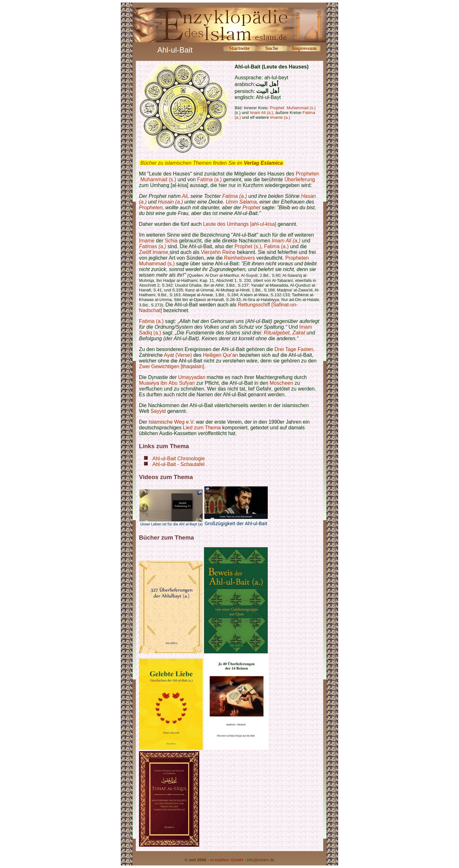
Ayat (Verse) (178, 355)
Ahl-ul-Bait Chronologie (179, 459)
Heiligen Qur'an (221, 355)
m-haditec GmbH (227, 860)
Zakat (299, 333)
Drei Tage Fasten (294, 349)
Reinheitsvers (240, 258)
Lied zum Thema (202, 428)
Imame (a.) (280, 117)
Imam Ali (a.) (286, 241)
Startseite (239, 48)
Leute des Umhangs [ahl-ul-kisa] (240, 224)
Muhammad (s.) (158, 179)
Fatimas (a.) (153, 246)
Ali (185, 196)
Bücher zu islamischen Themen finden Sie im (211, 163)
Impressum (304, 48)
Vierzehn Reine (218, 252)
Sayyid (158, 411)
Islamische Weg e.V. (171, 422)
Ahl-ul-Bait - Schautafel (178, 464)
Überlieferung (300, 179)
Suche (272, 48)
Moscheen (281, 383)
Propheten (308, 174)
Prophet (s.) (248, 246)
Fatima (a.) (209, 179)
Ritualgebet (277, 333)
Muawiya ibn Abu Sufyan (167, 383)
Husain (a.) (171, 202)
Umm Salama (241, 202)
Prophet (251, 208)
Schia (171, 241)
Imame (147, 241)
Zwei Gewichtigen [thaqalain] (172, 366)
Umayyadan (192, 377)
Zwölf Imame (154, 252)
